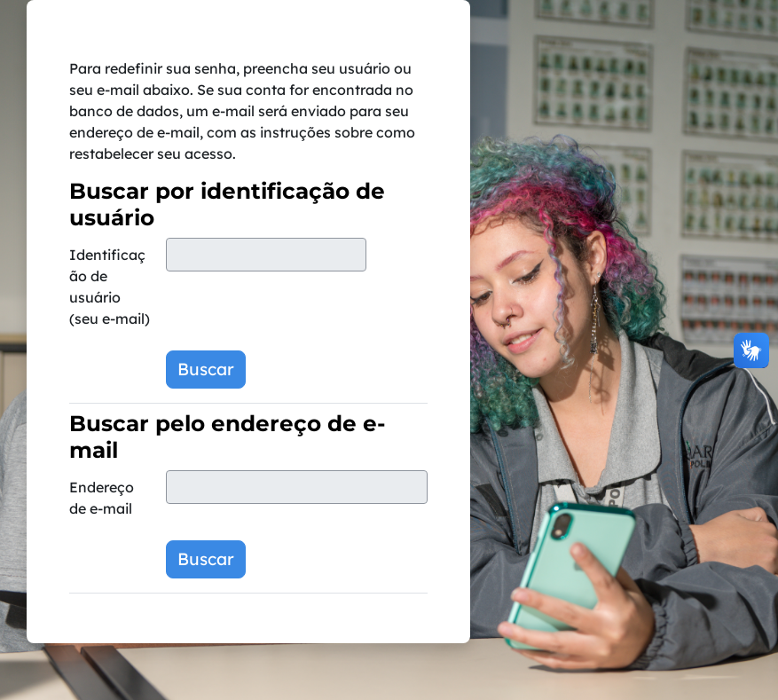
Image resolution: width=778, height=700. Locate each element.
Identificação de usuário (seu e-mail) (110, 287)
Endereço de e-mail (102, 498)
